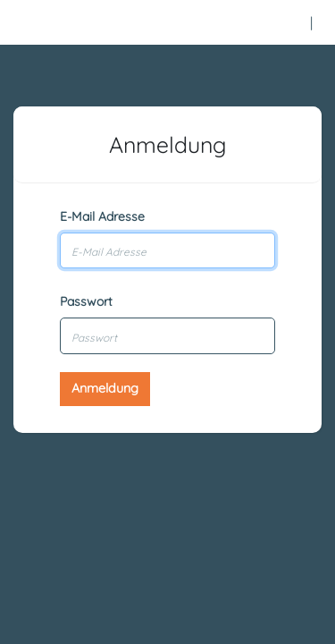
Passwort (86, 301)
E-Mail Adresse (102, 216)
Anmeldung (105, 388)
